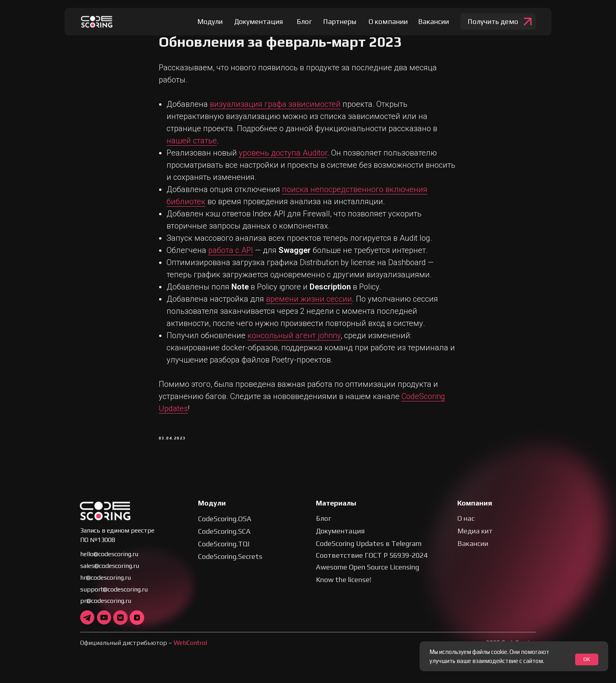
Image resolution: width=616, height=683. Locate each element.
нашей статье (192, 145)
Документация (340, 539)
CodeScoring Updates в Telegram (369, 552)
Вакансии (473, 552)
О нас (466, 527)
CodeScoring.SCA (224, 540)
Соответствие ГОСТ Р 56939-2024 (372, 564)
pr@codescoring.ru (106, 609)
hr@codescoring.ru (105, 586)
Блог (324, 527)
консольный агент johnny (294, 340)
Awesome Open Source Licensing (368, 576)
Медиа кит (475, 539)
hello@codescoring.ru (109, 563)
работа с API (231, 255)
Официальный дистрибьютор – (144, 651)
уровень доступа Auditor (283, 157)
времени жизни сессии (309, 303)
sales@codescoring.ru (110, 574)
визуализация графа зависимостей (275, 108)
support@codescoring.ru (114, 598)
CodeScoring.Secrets (230, 565)
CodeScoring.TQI (224, 552)
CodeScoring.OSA (225, 527)
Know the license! (344, 588)
